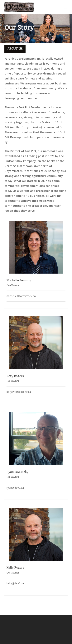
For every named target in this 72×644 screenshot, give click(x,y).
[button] (66, 7)
